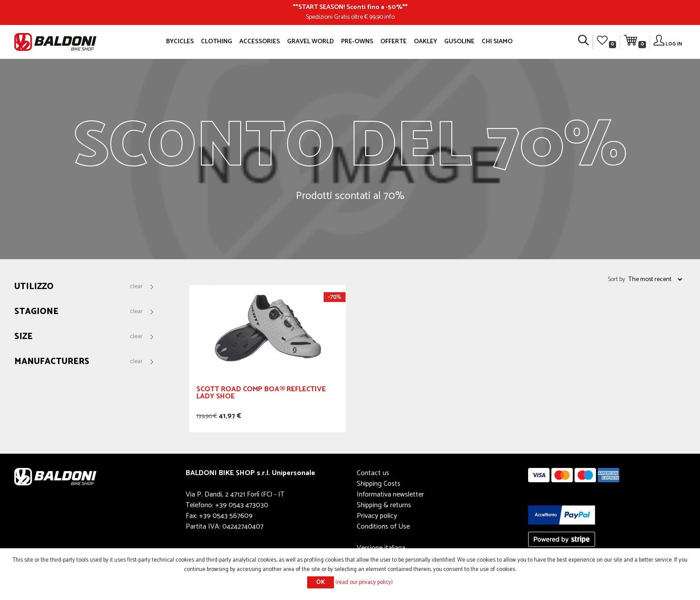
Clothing (217, 41)
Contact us (373, 473)
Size (23, 337)
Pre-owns (357, 41)
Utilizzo (34, 287)
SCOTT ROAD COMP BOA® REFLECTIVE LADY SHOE (261, 394)
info (390, 17)
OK (321, 582)
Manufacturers (52, 362)
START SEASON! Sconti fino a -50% (350, 7)
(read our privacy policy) (364, 582)
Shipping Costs (379, 484)
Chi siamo (497, 41)
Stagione (36, 312)
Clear (136, 287)
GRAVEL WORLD (310, 41)
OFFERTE (394, 41)
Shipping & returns (384, 505)
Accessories (260, 41)
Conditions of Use (383, 527)
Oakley (425, 41)
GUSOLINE (459, 41)
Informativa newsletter (390, 494)
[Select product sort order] (655, 279)
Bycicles (180, 41)
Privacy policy (377, 516)
